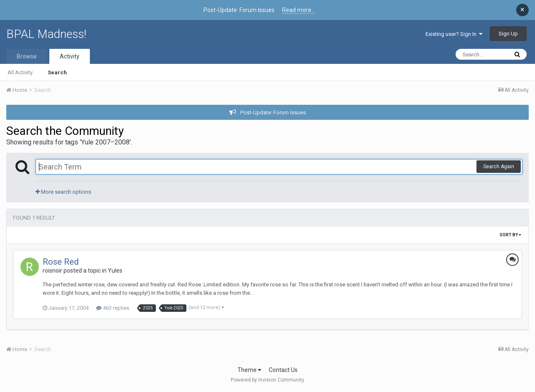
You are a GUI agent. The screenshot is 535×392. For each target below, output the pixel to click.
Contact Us (283, 370)
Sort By (510, 235)
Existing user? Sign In (454, 34)
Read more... (299, 10)
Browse (27, 56)
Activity (70, 56)
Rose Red (61, 262)
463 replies (113, 308)
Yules (115, 271)
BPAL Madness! (46, 34)
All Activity (20, 72)
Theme (249, 370)
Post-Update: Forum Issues (273, 113)
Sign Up (508, 34)
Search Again (499, 167)
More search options (63, 192)
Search (57, 72)
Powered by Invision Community (267, 380)
